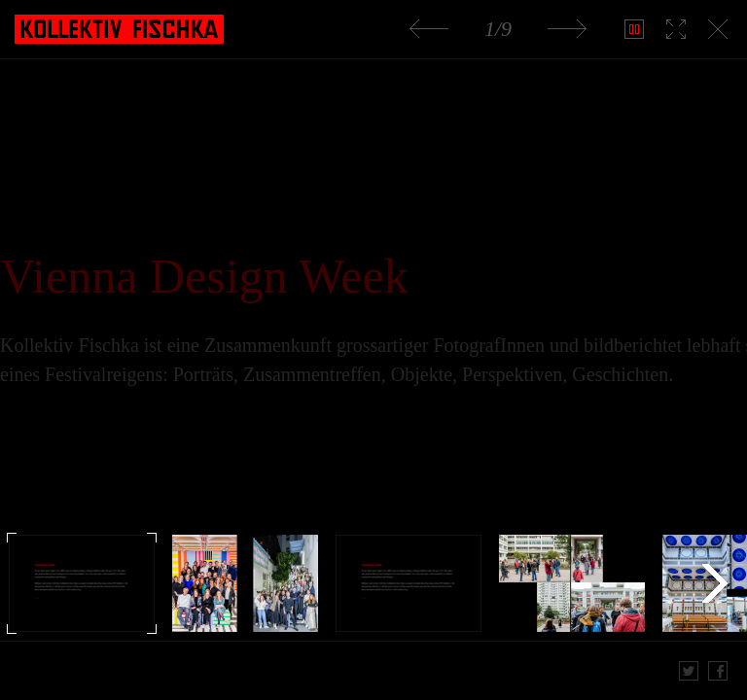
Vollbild (675, 29)
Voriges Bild (429, 29)
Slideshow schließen (716, 29)
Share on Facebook (718, 671)
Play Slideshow (633, 29)
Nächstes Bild (567, 29)
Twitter (689, 671)
